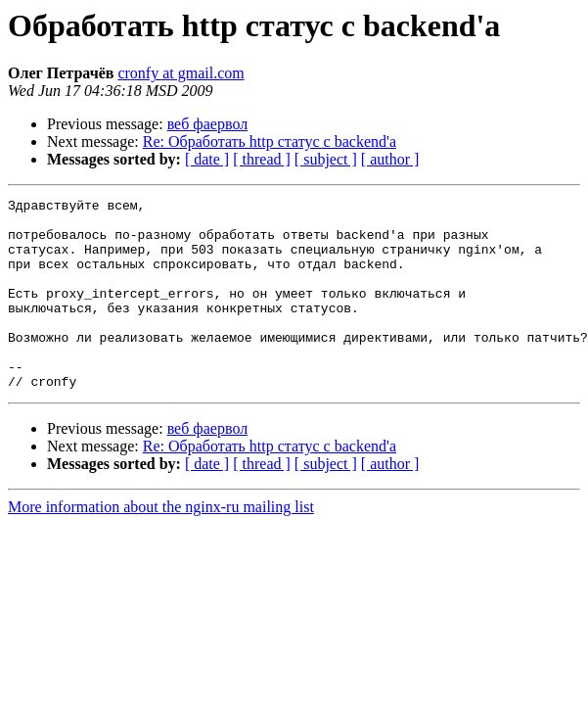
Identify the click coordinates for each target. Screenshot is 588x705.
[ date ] (207, 159)
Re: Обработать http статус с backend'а (270, 141)
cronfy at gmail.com (181, 73)
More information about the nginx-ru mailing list (161, 545)
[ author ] (390, 159)
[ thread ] (262, 159)
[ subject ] (326, 159)
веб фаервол (208, 124)
